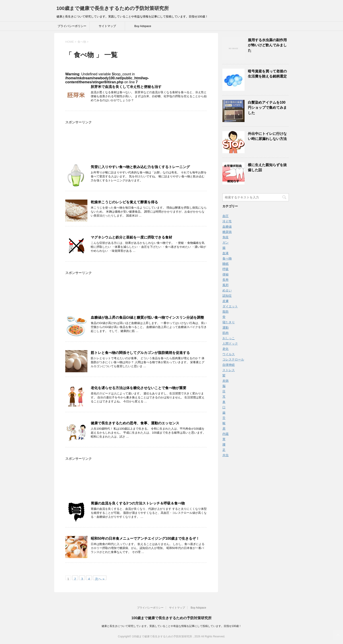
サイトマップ (107, 26)
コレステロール (233, 359)
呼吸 (225, 269)
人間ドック (230, 343)
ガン (225, 242)
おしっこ (229, 338)
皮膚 (225, 301)
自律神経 (229, 365)
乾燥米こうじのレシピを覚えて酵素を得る (124, 202)
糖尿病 (227, 232)
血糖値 (227, 227)
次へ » (100, 578)
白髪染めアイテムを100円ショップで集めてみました (267, 108)
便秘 (225, 274)
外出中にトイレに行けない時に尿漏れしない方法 (267, 136)
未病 (225, 381)
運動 (225, 328)
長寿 (225, 280)
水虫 (225, 455)
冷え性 (227, 221)
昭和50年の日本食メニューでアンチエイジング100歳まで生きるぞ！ (145, 538)
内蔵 (225, 434)
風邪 (225, 285)
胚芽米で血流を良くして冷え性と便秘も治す (126, 87)
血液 (225, 253)
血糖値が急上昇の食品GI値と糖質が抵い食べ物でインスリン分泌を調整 (147, 317)
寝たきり (229, 322)
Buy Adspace (143, 26)
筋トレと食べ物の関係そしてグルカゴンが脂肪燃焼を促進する (140, 353)
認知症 (227, 296)
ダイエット (230, 306)
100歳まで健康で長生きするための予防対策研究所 (113, 8)
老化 (225, 349)
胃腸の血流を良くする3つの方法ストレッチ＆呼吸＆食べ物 (138, 503)
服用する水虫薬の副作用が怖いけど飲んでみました (267, 45)
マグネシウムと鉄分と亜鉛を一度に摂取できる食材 (131, 237)
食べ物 (227, 258)
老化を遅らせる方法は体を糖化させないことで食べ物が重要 (139, 388)
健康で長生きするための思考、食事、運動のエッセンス (135, 423)
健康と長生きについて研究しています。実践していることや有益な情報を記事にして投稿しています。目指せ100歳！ (171, 626)
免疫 (225, 237)
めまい (227, 290)
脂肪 (225, 312)
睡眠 (225, 264)
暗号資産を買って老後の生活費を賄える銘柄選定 (267, 74)
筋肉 (225, 333)
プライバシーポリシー (72, 26)
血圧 (225, 216)
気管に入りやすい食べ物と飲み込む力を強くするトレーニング (140, 167)
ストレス (229, 370)
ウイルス (229, 354)
